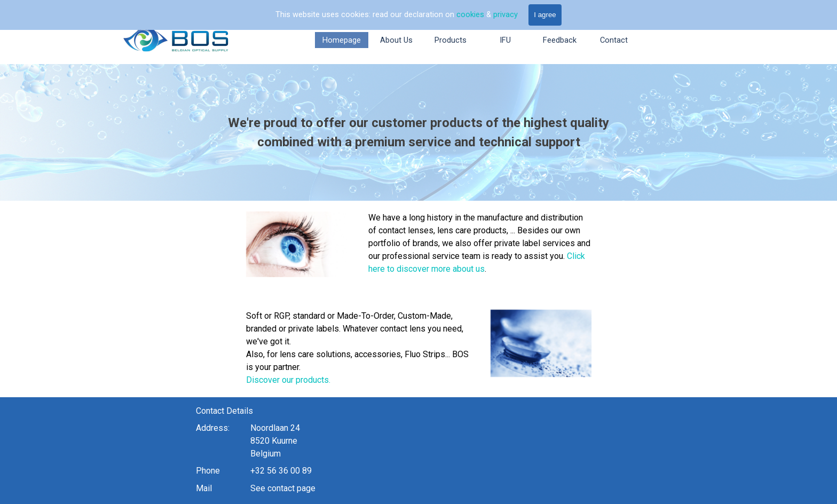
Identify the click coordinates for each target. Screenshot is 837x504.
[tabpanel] (418, 132)
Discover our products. (211, 380)
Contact (614, 40)
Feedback (560, 40)
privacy (506, 14)
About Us (396, 40)
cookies (471, 14)
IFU (505, 40)
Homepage (342, 40)
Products (451, 40)
